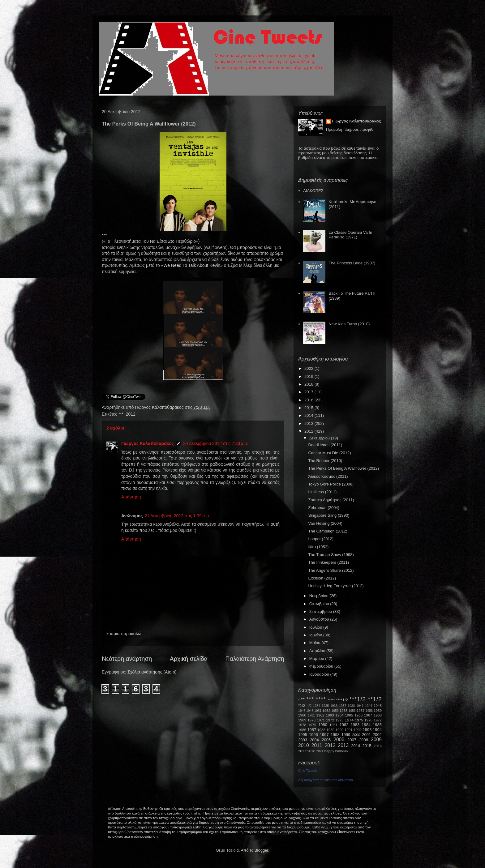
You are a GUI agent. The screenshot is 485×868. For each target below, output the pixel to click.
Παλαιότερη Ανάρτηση (255, 659)
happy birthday (336, 751)
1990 (340, 730)
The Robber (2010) (325, 461)
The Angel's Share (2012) (331, 570)
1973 (339, 720)
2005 (326, 740)
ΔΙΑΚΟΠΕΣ (313, 191)
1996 (313, 735)
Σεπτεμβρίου (321, 611)
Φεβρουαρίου (322, 666)
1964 (339, 715)
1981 (333, 725)
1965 (349, 715)
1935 (325, 706)
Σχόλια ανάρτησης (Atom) (152, 672)
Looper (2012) (321, 539)
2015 (309, 408)
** (303, 700)
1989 (330, 730)
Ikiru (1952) (318, 547)
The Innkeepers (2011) (328, 562)
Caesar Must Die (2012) (329, 453)
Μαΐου (315, 643)
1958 (369, 711)
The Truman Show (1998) (331, 555)
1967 (368, 715)
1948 (310, 711)
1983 (355, 725)
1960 (302, 715)
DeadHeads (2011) (325, 445)
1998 (335, 735)
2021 (320, 751)
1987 (312, 730)
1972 (330, 720)
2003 (303, 740)
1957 (361, 710)
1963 (330, 715)
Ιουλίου (316, 627)
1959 (378, 710)
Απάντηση (131, 497)
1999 (346, 735)
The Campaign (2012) (328, 531)
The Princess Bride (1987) (352, 263)
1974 (349, 720)
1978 (302, 725)
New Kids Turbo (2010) (349, 324)
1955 (343, 710)
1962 (320, 715)
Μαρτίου (317, 658)
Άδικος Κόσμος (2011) (328, 476)
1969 (302, 720)
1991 (349, 730)
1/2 (309, 706)
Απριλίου (318, 651)
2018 (309, 384)
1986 (302, 730)
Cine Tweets (307, 771)
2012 (131, 414)
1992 (358, 730)
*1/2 (302, 706)
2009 (376, 740)
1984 (366, 725)
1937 (343, 706)
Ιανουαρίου (320, 674)
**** (321, 699)
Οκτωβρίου (320, 604)
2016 (309, 400)
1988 (321, 730)
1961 (311, 715)
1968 (378, 715)
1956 (352, 711)
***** (331, 700)
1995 (303, 735)
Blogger (261, 850)
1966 (358, 715)
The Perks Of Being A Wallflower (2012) (343, 468)
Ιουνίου (316, 635)
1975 (359, 720)
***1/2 (357, 699)
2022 (309, 368)
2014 (309, 415)
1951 (318, 711)
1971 (321, 720)
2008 (364, 740)
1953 (335, 711)
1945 (378, 706)
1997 (324, 735)
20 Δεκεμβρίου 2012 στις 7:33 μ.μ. (216, 443)
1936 (334, 706)
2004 (314, 740)
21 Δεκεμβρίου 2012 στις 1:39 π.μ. (178, 516)
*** (121, 414)
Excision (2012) (322, 578)
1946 (302, 711)
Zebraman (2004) (324, 508)
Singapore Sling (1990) (329, 515)
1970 (311, 720)
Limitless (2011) (322, 492)
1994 (377, 730)
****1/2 (342, 700)
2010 (304, 745)
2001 (366, 735)
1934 (317, 706)
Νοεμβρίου (320, 596)
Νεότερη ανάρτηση (127, 659)
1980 (323, 725)
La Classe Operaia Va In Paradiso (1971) (350, 235)
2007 (352, 740)
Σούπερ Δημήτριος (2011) (331, 500)
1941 (360, 706)
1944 (369, 706)
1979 (312, 725)
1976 (368, 720)
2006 (339, 740)
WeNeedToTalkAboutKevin (192, 265)
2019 (309, 376)
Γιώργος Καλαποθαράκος (160, 407)
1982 (344, 725)
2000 (356, 735)
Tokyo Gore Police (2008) (331, 484)
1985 (377, 725)
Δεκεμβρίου (320, 438)
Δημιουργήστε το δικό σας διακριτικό (326, 780)
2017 (309, 392)
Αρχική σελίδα (189, 659)
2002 (377, 735)
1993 (367, 730)
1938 (351, 706)
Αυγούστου (320, 619)
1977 (378, 720)
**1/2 (375, 699)
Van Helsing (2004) (325, 523)
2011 (317, 745)
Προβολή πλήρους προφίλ (350, 129)
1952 (326, 710)
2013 (309, 423)
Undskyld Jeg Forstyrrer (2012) (336, 586)
